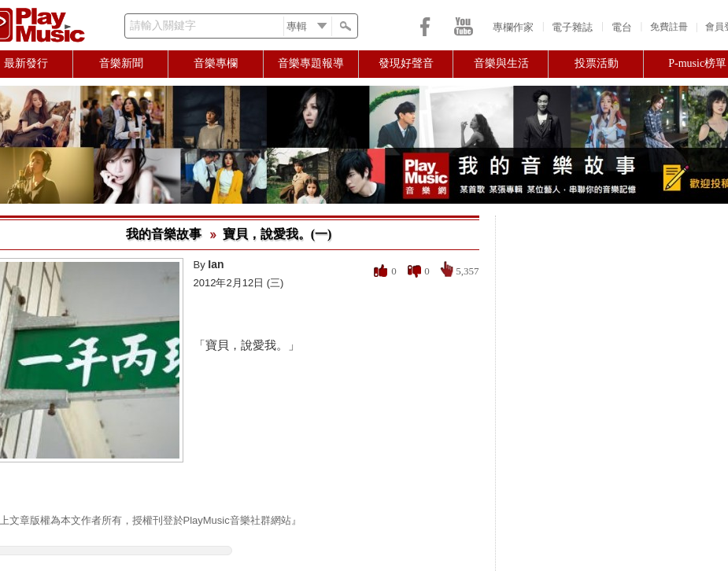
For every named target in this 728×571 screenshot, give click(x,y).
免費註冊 (669, 27)
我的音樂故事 (164, 234)
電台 (622, 27)
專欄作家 (513, 27)
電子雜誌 (572, 27)
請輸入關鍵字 (163, 26)
